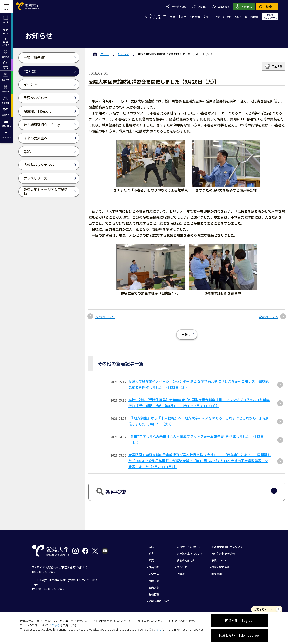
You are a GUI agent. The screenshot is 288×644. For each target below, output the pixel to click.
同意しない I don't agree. (239, 635)
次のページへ (268, 317)
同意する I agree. (239, 620)
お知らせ (123, 54)
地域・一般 (241, 17)
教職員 (254, 17)
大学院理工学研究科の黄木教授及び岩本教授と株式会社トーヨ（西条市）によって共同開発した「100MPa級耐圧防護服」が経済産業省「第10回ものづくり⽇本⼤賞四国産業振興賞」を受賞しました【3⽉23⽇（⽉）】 (200, 461)
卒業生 (207, 17)
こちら (56, 625)
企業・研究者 (223, 17)
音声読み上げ (176, 6)
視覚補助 (199, 6)
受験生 (174, 17)
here (158, 629)
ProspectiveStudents (158, 17)
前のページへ (105, 317)
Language (220, 6)
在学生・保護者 (191, 17)
